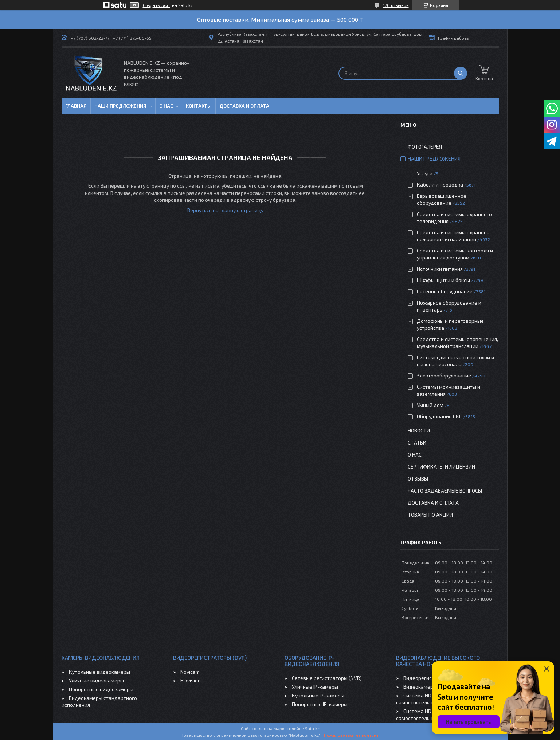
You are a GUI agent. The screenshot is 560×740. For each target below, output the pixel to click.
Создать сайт (156, 5)
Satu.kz (312, 728)
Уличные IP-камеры (315, 687)
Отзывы (418, 479)
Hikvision (191, 680)
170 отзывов (396, 5)
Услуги (425, 173)
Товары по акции (430, 515)
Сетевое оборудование (445, 291)
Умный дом (430, 405)
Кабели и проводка (440, 185)
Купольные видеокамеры (99, 672)
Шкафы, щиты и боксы (443, 280)
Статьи (417, 443)
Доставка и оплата (244, 106)
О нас (166, 106)
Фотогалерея (425, 147)
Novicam (190, 672)
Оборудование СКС (439, 416)
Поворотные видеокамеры (101, 689)
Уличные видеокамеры (96, 680)
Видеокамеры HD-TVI (429, 687)
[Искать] (461, 73)
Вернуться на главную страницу (225, 210)
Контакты (199, 106)
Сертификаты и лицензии (441, 467)
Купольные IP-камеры (318, 695)
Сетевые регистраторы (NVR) (327, 678)
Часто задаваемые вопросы (445, 491)
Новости (419, 430)
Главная (76, 106)
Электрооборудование (444, 375)
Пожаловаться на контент (351, 735)
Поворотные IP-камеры (320, 704)
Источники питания (440, 269)
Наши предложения (120, 106)
